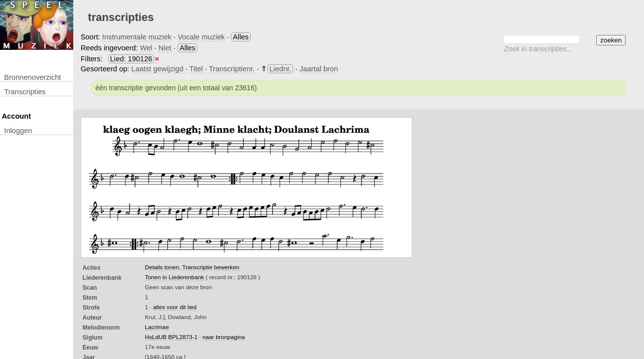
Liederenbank (102, 278)
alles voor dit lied (175, 307)
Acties (92, 268)
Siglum (93, 338)
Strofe (91, 308)
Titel (197, 69)
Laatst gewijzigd (159, 69)
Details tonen (162, 267)
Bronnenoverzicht (32, 77)
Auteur (92, 318)
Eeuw (90, 348)
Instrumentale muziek (137, 37)
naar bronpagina (224, 337)
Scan (90, 288)
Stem (90, 298)
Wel (146, 48)
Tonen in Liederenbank (175, 277)
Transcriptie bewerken (211, 267)
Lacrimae (157, 327)
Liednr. (280, 69)
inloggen (18, 131)
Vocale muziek (201, 37)
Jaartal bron (319, 69)
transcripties (25, 92)
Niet (165, 48)
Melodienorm (101, 328)
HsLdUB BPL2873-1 (171, 337)
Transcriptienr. (233, 69)
